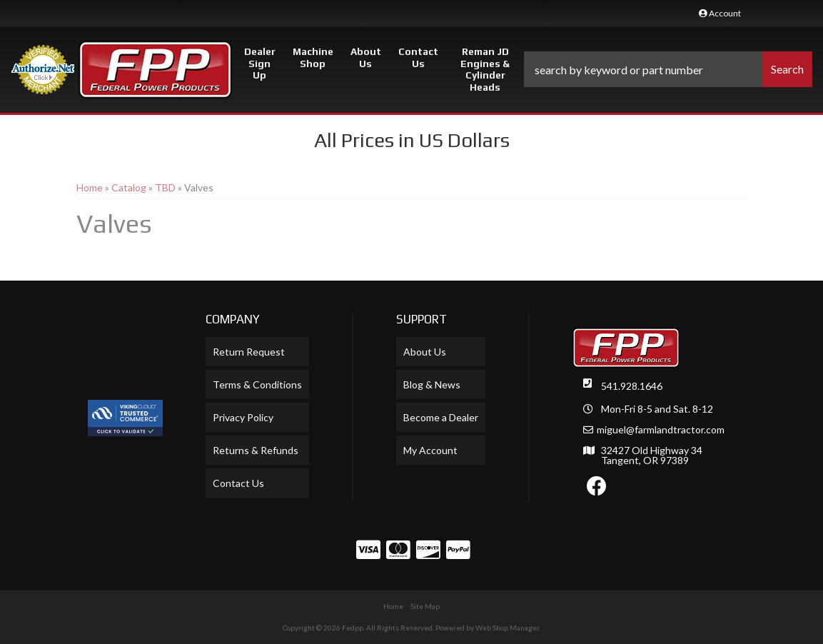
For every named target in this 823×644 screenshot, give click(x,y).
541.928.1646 (632, 386)
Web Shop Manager (507, 628)
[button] (668, 69)
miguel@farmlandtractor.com (661, 430)
